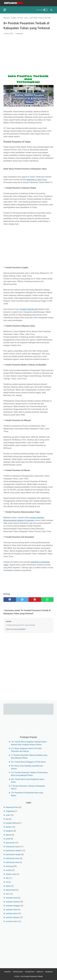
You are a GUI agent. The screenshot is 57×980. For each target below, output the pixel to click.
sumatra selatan (12, 917)
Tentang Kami (18, 972)
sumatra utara (11, 921)
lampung (9, 866)
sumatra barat (11, 914)
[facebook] (10, 600)
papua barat (11, 890)
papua (8, 886)
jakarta (9, 835)
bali (7, 819)
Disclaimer (49, 972)
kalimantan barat (13, 847)
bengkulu (9, 831)
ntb (7, 878)
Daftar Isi (40, 972)
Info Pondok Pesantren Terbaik (32, 976)
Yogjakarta (10, 811)
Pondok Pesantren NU (29, 309)
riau (7, 894)
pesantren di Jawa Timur (37, 180)
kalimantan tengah (13, 854)
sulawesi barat (12, 898)
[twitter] (22, 600)
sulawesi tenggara (13, 906)
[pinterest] (35, 600)
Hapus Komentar (30, 625)
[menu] (6, 10)
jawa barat (10, 843)
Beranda (8, 972)
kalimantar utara (12, 862)
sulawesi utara (12, 910)
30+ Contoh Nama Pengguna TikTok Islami (28, 762)
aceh (8, 815)
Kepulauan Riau (12, 807)
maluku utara (11, 874)
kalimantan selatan (14, 851)
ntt (7, 882)
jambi (8, 839)
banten (9, 827)
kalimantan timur (13, 858)
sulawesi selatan (13, 902)
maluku (9, 870)
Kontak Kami (30, 972)
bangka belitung (12, 823)
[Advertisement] (28, 54)
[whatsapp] (47, 600)
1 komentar (19, 34)
